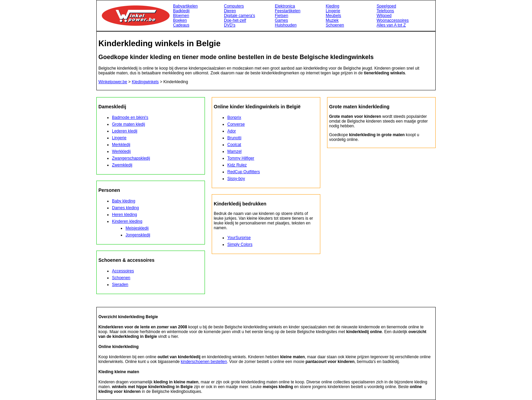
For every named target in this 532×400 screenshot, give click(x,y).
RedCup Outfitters (244, 172)
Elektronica (285, 6)
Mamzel (234, 151)
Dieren (230, 11)
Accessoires (123, 271)
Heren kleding (125, 215)
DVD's (230, 25)
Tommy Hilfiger (241, 158)
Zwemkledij (122, 165)
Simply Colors (240, 244)
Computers (234, 6)
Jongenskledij (138, 235)
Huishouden (286, 25)
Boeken (180, 20)
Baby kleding (124, 201)
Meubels (333, 16)
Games (281, 20)
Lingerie (333, 11)
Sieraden (120, 285)
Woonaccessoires (393, 20)
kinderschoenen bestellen (204, 362)
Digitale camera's (240, 16)
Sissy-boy (236, 179)
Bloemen (181, 16)
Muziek (332, 20)
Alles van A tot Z (391, 25)
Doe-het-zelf (235, 20)
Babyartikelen (185, 6)
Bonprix (234, 117)
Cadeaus (181, 25)
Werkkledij (121, 151)
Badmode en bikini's (130, 117)
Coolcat (234, 145)
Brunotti (234, 138)
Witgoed (384, 16)
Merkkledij (121, 145)
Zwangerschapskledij (131, 158)
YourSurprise (239, 238)
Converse (236, 124)
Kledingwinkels (145, 82)
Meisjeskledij (137, 228)
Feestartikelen (288, 11)
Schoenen (335, 25)
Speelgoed (386, 6)
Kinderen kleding (127, 221)
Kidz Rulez (237, 165)
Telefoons (385, 11)
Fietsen (281, 16)
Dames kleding (125, 208)
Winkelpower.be (113, 82)
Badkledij (181, 11)
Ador (232, 131)
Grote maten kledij (128, 124)
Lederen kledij (125, 131)
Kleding (332, 6)
